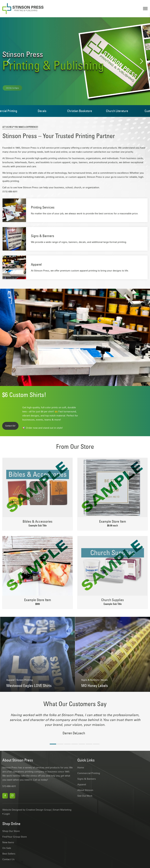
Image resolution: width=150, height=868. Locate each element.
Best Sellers (9, 854)
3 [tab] (67, 744)
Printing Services (43, 207)
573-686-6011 (9, 786)
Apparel (36, 264)
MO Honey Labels (95, 686)
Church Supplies (112, 600)
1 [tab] (53, 744)
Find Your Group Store (15, 837)
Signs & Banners (43, 236)
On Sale (7, 848)
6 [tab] (89, 744)
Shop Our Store (11, 831)
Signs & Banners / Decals (94, 680)
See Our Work (85, 796)
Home (81, 768)
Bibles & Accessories (37, 521)
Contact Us (8, 859)
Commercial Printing (89, 773)
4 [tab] (75, 744)
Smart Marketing (62, 810)
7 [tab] (96, 744)
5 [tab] (82, 744)
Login (7, 814)
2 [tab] (60, 744)
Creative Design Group (39, 810)
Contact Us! (10, 426)
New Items (8, 842)
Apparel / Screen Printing (20, 680)
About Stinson (85, 790)
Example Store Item (113, 521)
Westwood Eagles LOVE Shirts (29, 686)
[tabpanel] (75, 726)
